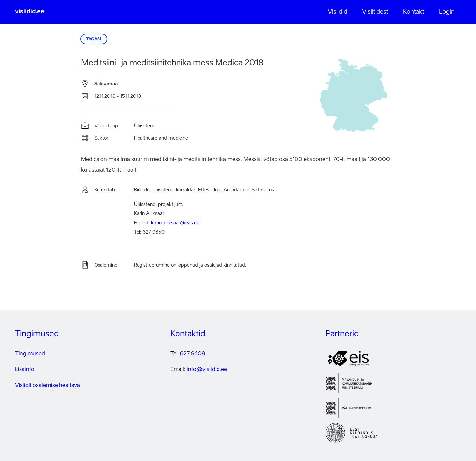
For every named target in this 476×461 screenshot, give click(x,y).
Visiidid (337, 12)
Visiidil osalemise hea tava (47, 386)
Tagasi (94, 39)
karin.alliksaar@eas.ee (175, 223)
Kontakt (414, 12)
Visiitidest (375, 12)
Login (447, 12)
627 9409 (193, 354)
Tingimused (30, 354)
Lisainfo (25, 370)
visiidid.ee (30, 12)
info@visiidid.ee (207, 370)
